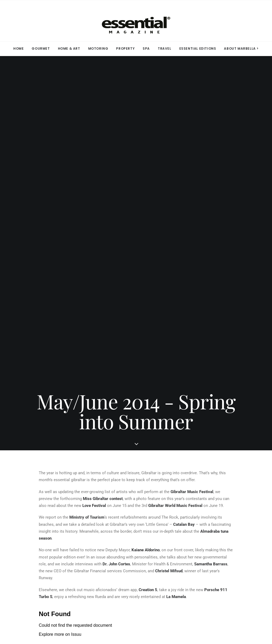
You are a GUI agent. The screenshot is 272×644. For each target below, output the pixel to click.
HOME (18, 48)
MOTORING (98, 48)
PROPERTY (125, 48)
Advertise (38, 517)
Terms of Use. (183, 612)
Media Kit (38, 500)
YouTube (98, 533)
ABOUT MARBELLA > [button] (241, 48)
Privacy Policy (165, 508)
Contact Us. (207, 612)
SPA (146, 48)
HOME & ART (69, 48)
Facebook (99, 500)
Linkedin (98, 517)
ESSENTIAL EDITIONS (198, 48)
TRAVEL (165, 48)
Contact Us (39, 525)
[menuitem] (20, 49)
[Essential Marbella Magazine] (136, 21)
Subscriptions (42, 508)
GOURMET (41, 48)
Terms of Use (164, 500)
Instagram (100, 508)
